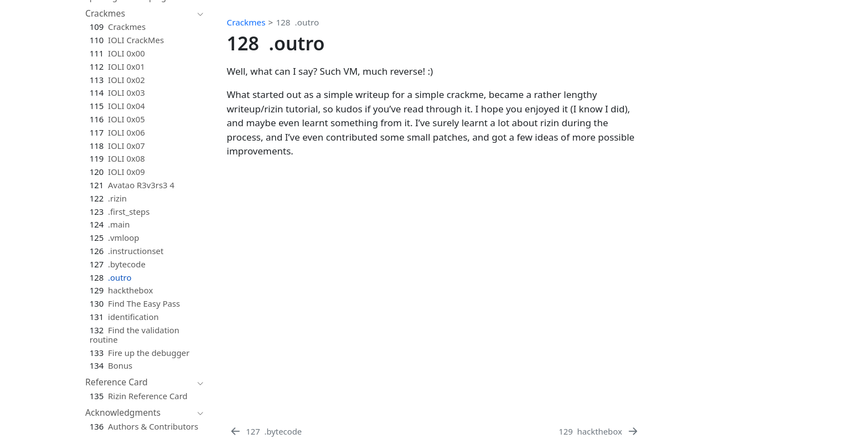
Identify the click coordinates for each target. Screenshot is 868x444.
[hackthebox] (599, 431)
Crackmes (246, 22)
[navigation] (139, 14)
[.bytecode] (265, 431)
